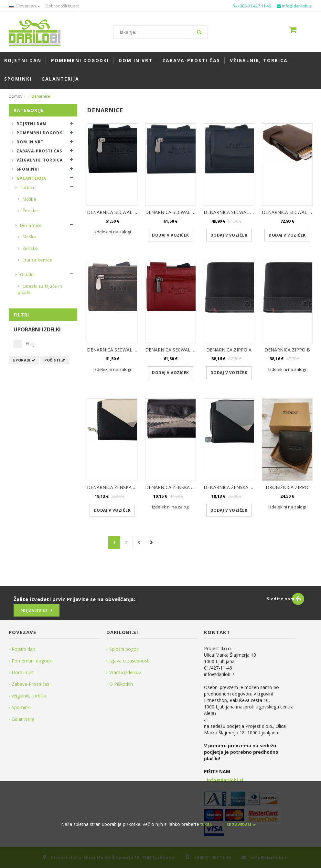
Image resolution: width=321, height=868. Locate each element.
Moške (29, 199)
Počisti (55, 360)
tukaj (206, 824)
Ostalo (26, 274)
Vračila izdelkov (125, 672)
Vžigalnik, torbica (40, 160)
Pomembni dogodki (40, 133)
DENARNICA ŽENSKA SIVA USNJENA (242, 487)
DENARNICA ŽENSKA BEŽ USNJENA (125, 487)
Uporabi (24, 360)
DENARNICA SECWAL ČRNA (116, 212)
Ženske (30, 210)
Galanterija (31, 178)
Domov (16, 96)
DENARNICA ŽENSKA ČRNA (174, 487)
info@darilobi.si (225, 780)
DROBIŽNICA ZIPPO (287, 487)
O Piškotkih (121, 684)
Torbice (27, 187)
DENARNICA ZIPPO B (287, 350)
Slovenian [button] (24, 6)
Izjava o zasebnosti (129, 661)
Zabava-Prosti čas (39, 151)
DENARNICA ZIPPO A (229, 350)
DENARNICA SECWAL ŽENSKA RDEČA (185, 350)
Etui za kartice (37, 260)
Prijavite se (34, 611)
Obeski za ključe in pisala (40, 289)
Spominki (28, 169)
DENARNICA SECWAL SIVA (115, 350)
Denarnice (30, 225)
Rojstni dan (31, 124)
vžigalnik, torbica (29, 696)
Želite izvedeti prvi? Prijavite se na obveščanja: (75, 599)
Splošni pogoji (124, 649)
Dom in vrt (30, 142)
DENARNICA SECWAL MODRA (177, 212)
